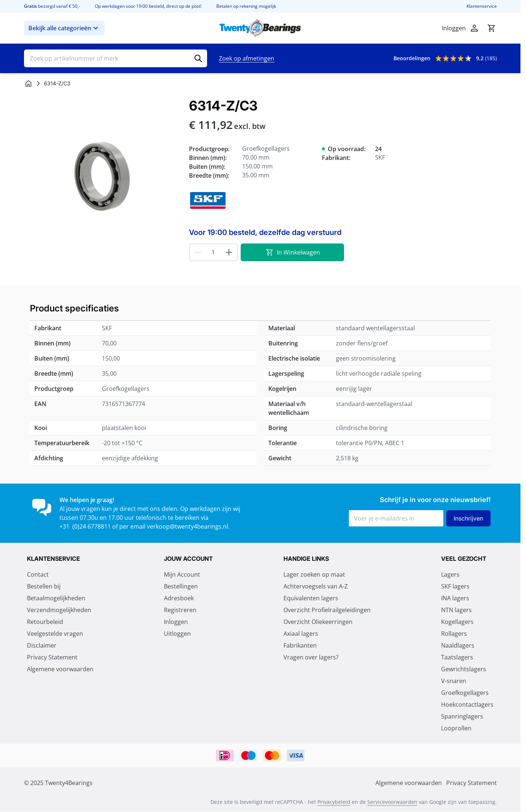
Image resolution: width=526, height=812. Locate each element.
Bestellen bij (44, 587)
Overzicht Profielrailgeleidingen (327, 610)
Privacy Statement (52, 658)
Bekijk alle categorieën (64, 28)
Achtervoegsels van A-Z (316, 587)
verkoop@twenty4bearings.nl (188, 526)
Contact (38, 575)
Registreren (180, 610)
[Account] (474, 28)
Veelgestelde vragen (55, 634)
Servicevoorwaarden (392, 802)
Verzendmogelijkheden (59, 610)
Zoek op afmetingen (247, 58)
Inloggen (176, 622)
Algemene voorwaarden (60, 669)
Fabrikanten (300, 646)
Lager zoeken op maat (314, 575)
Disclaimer (42, 646)
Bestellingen (181, 587)
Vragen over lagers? (311, 658)
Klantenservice (482, 6)
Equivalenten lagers (311, 598)
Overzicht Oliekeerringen (318, 622)
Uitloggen (177, 634)
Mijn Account (182, 575)
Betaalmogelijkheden (56, 598)
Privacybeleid (334, 802)
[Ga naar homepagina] (28, 83)
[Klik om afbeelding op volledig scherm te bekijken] (103, 177)
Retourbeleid (45, 622)
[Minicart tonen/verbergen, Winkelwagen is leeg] (491, 28)
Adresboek (179, 598)
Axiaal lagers (301, 634)
